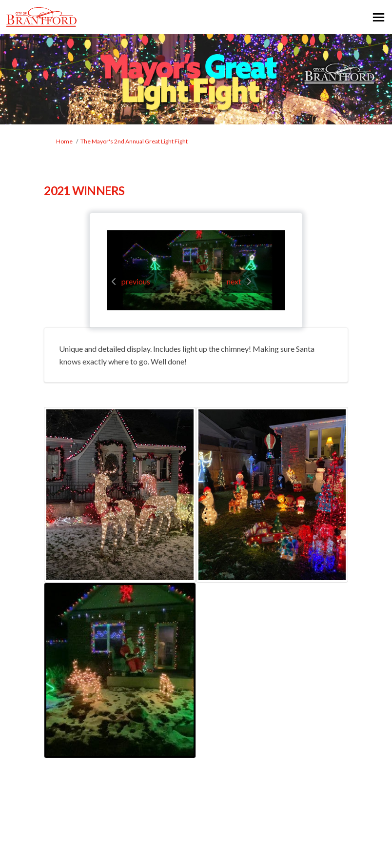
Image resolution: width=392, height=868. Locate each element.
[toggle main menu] (379, 17)
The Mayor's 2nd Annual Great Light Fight (134, 141)
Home (64, 141)
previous (136, 281)
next (234, 281)
